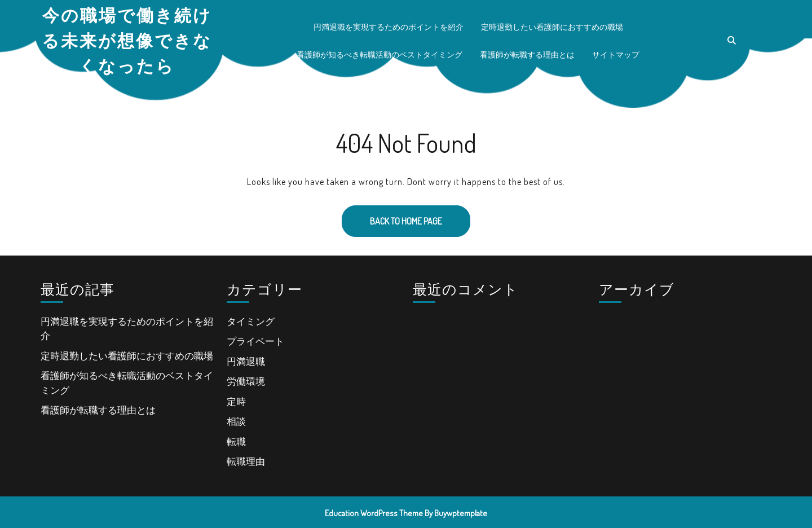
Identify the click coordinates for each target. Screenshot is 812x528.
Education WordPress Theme (374, 513)
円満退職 (246, 361)
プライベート (255, 341)
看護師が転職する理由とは (527, 54)
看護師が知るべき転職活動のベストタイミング (379, 54)
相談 (236, 421)
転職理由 (246, 461)
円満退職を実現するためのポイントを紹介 (389, 27)
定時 (236, 401)
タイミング (251, 321)
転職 (236, 441)
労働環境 (246, 381)
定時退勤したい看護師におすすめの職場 (552, 27)
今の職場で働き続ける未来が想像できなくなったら (127, 40)
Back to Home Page (392, 216)
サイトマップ (616, 54)
